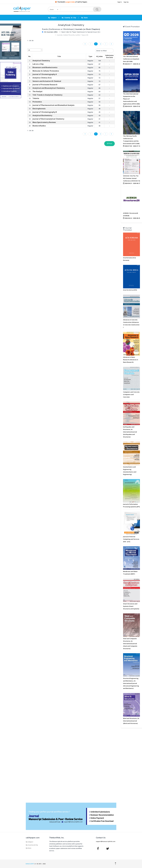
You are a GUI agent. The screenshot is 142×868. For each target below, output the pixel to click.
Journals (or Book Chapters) (88, 29)
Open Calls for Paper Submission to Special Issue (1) (80, 32)
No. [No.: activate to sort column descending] (30, 56)
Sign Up (126, 2)
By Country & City (69, 18)
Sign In (120, 2)
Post (109, 144)
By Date (84, 18)
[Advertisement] (11, 131)
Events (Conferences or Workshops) (58, 29)
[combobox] (35, 50)
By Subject (52, 18)
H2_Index (99, 56)
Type (90, 56)
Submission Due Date (109, 56)
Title (59, 56)
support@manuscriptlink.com (106, 841)
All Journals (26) (50, 32)
